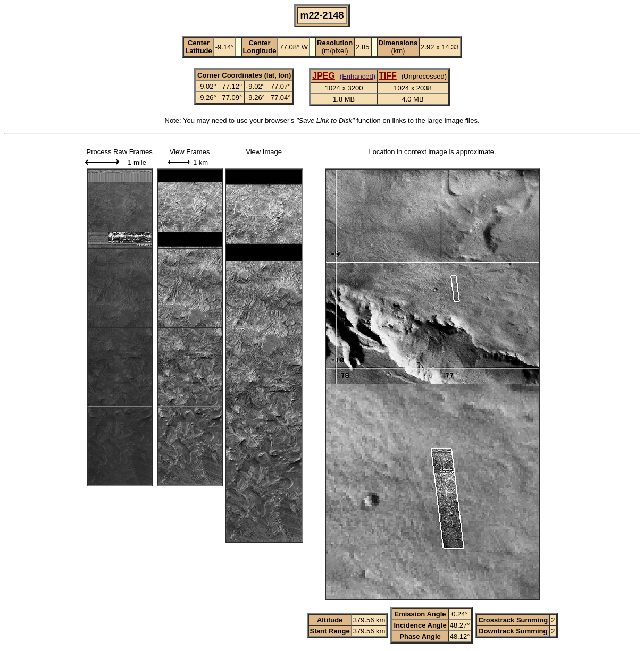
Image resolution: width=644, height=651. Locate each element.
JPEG (324, 76)
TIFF (388, 76)
